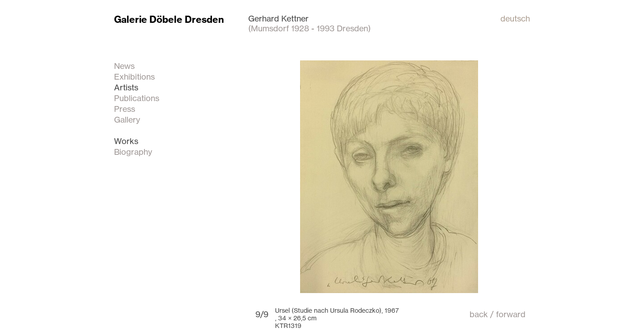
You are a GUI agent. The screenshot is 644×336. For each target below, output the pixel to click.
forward (511, 314)
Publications (137, 98)
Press (125, 109)
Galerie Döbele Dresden (169, 19)
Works (126, 141)
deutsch (515, 18)
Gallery (127, 119)
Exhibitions (134, 77)
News (124, 66)
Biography (133, 152)
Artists (126, 87)
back (479, 314)
